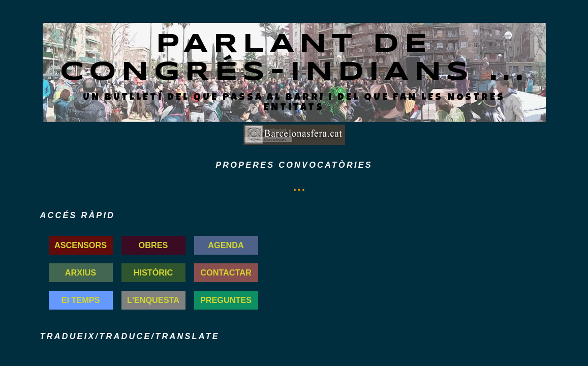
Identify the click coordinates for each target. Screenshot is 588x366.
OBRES (153, 245)
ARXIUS (81, 272)
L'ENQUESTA (153, 300)
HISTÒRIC (153, 272)
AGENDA (226, 245)
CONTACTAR (226, 272)
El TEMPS (81, 300)
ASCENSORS (81, 245)
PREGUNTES (226, 300)
